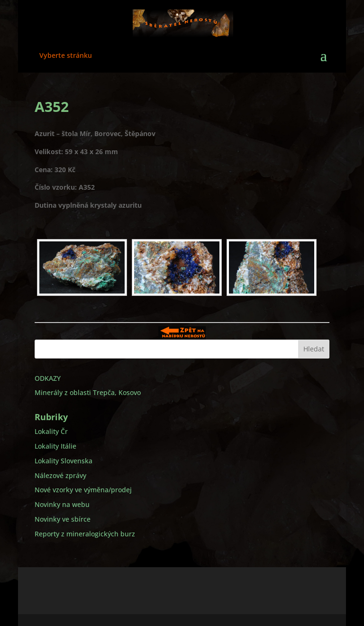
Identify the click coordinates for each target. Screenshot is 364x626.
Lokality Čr (51, 431)
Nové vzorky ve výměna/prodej (83, 490)
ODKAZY (48, 378)
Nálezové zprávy (60, 475)
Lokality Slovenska (64, 461)
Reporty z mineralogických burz (85, 534)
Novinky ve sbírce (63, 519)
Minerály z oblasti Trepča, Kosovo (88, 392)
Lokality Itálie (55, 446)
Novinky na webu (62, 504)
